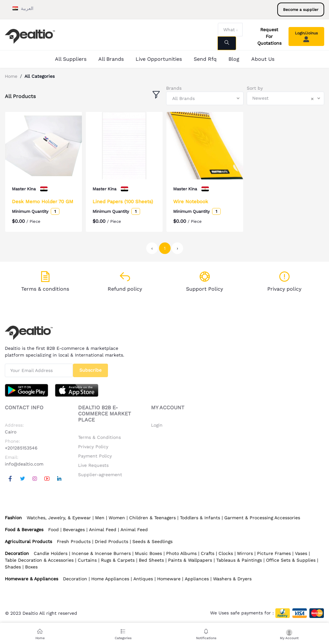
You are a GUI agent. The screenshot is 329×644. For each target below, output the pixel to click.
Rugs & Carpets (118, 560)
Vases (301, 553)
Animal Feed (103, 530)
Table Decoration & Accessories (39, 560)
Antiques (143, 579)
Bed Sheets (151, 560)
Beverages (74, 530)
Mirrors (245, 553)
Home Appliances (110, 579)
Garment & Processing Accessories (262, 518)
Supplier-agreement (100, 475)
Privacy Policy (93, 447)
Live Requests (93, 465)
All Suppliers (71, 59)
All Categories (40, 76)
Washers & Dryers (232, 579)
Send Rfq (205, 59)
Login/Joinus (306, 37)
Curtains (87, 560)
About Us (263, 59)
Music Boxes (148, 553)
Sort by (255, 88)
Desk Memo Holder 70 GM (43, 202)
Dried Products (111, 541)
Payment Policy (95, 456)
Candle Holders (51, 553)
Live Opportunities (159, 59)
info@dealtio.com (24, 464)
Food (53, 530)
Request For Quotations (269, 36)
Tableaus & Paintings (239, 560)
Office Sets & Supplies (291, 560)
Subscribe (90, 370)
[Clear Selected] (312, 98)
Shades (13, 567)
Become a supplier (301, 10)
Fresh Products (74, 541)
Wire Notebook (191, 202)
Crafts (208, 553)
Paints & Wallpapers (190, 560)
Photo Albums (181, 553)
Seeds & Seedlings (152, 541)
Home (11, 76)
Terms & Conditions (99, 437)
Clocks (226, 553)
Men (100, 518)
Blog (234, 59)
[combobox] (205, 98)
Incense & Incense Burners (101, 553)
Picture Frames (274, 553)
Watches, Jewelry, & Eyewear (59, 518)
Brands (174, 88)
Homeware (169, 579)
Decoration (75, 579)
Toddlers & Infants (200, 518)
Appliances (197, 579)
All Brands (111, 59)
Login (157, 425)
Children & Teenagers (152, 518)
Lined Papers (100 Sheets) (123, 202)
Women (117, 518)
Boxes (31, 567)
